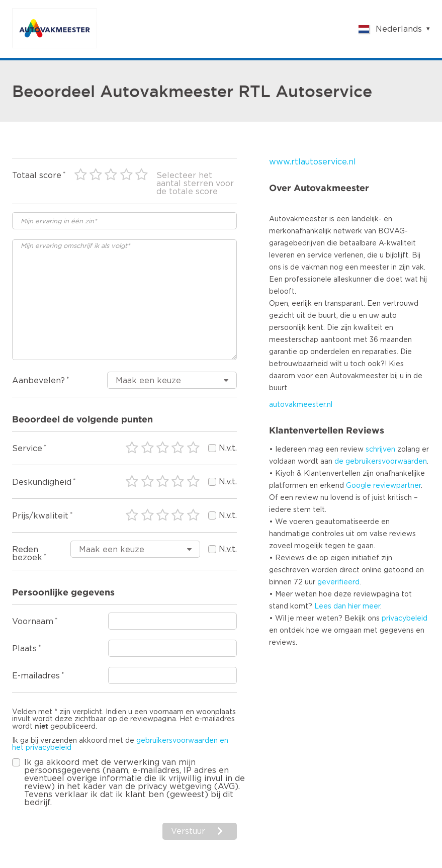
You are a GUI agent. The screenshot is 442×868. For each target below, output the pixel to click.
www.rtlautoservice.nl (313, 162)
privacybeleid (405, 619)
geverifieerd (338, 582)
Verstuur (188, 831)
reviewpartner (397, 486)
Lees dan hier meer (347, 606)
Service (27, 449)
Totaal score (37, 176)
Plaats (24, 649)
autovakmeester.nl (301, 405)
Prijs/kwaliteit (40, 516)
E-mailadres (36, 676)
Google (359, 486)
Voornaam (33, 622)
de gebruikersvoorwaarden (381, 462)
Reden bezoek (27, 554)
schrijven (380, 450)
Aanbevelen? (38, 381)
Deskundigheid (42, 482)
